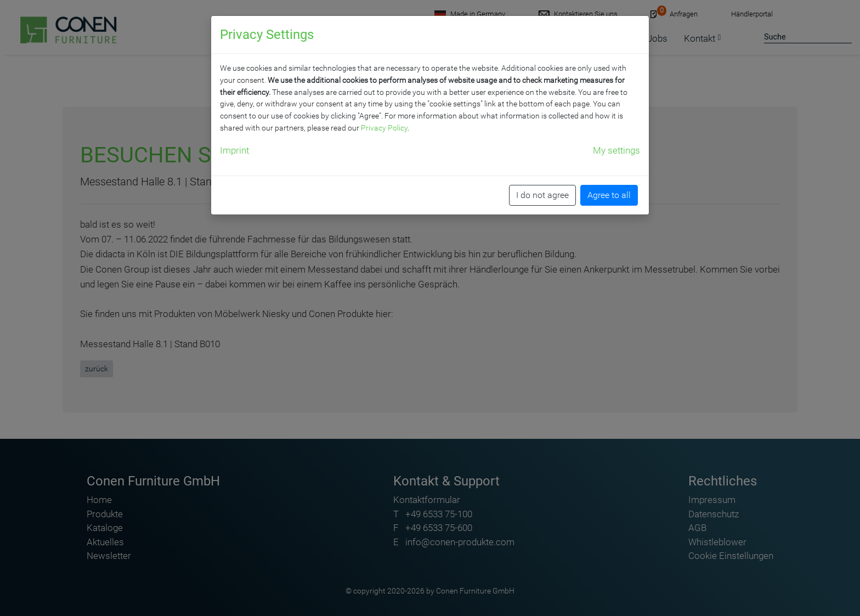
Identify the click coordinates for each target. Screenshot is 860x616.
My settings (616, 150)
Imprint (234, 150)
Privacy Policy (384, 128)
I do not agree (542, 195)
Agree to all (609, 195)
